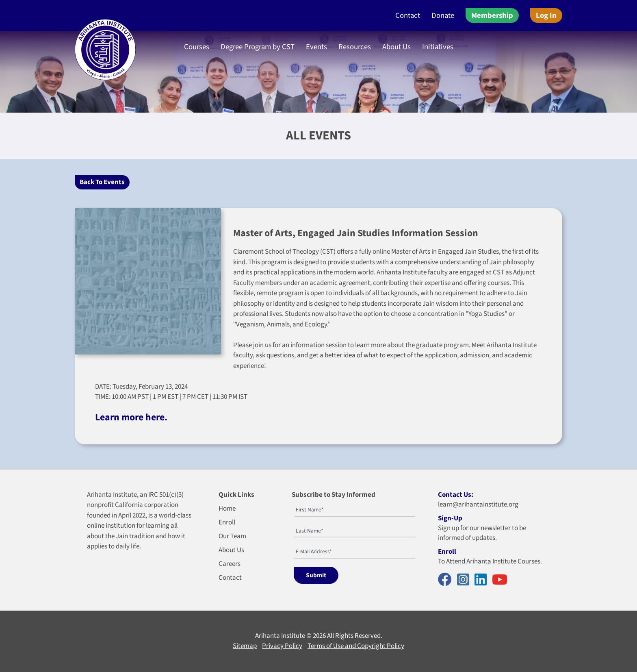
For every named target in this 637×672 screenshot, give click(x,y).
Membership (492, 15)
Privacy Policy (282, 646)
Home (227, 509)
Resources (355, 47)
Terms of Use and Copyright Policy (356, 646)
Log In (546, 15)
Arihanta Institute (280, 636)
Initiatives (438, 47)
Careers (230, 564)
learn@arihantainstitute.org (478, 505)
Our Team (232, 536)
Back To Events (102, 182)
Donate (443, 15)
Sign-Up (450, 518)
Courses (197, 47)
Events (316, 47)
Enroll (227, 522)
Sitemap (245, 646)
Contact (408, 15)
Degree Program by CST (258, 47)
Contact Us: (456, 495)
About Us (396, 47)
